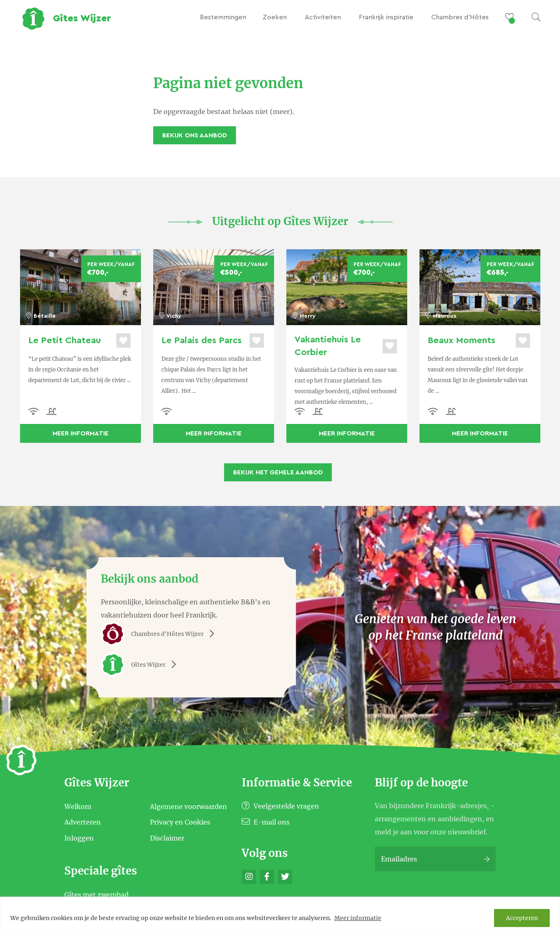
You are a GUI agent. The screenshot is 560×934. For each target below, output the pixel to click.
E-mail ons (266, 822)
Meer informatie (358, 918)
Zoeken (275, 17)
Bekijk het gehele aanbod (278, 472)
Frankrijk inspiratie (386, 17)
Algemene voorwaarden (188, 806)
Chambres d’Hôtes (460, 17)
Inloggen (79, 838)
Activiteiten (323, 17)
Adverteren (83, 822)
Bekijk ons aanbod (195, 135)
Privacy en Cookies (180, 822)
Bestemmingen (223, 17)
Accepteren (522, 918)
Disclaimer (167, 838)
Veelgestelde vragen (280, 806)
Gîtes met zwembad (96, 895)
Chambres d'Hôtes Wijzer (160, 634)
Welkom (78, 806)
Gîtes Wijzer (141, 665)
